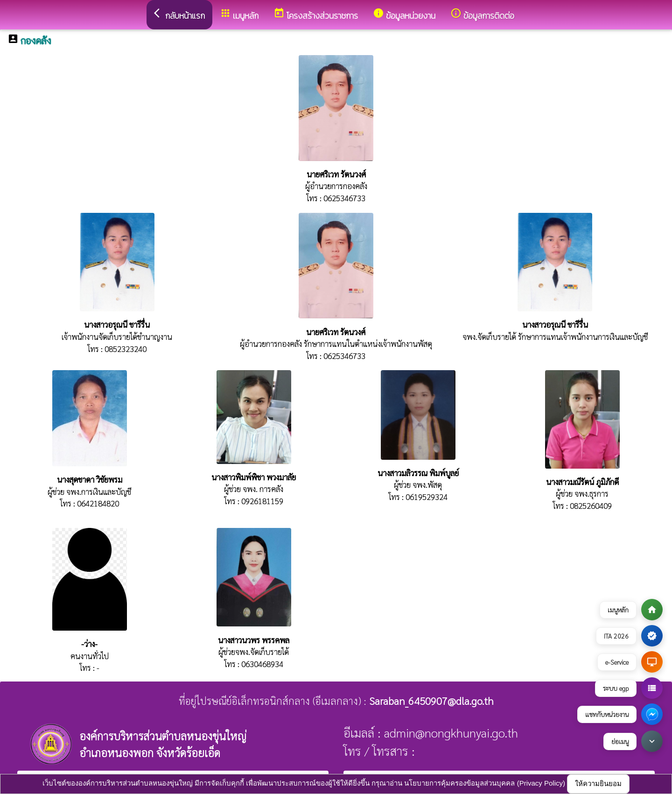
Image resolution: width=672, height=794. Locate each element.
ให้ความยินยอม (598, 783)
